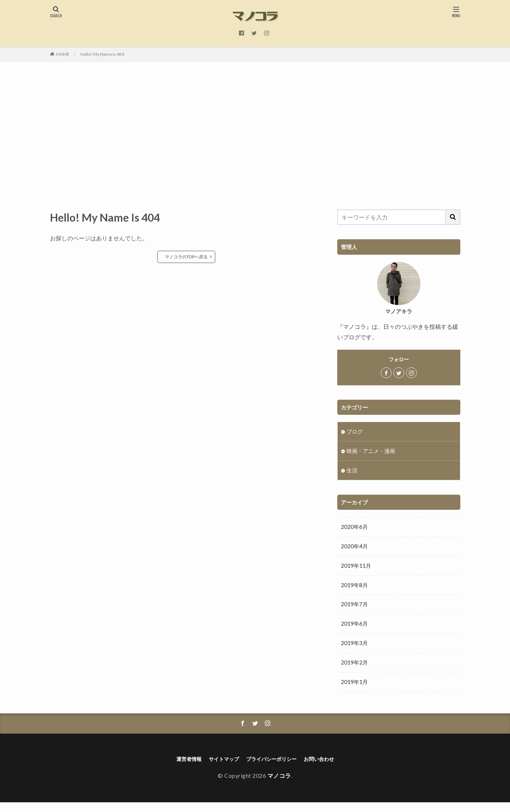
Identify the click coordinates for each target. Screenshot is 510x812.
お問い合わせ (326, 768)
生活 (353, 472)
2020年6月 (356, 529)
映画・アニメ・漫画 (374, 452)
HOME (63, 54)
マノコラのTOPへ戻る (186, 257)
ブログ (356, 432)
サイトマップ (220, 768)
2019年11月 (358, 569)
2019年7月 (356, 609)
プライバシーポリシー (273, 768)
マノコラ (279, 785)
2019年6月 (356, 630)
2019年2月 (356, 670)
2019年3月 (356, 649)
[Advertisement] (255, 134)
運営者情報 (181, 768)
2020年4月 (356, 549)
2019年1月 (356, 690)
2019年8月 (356, 589)
